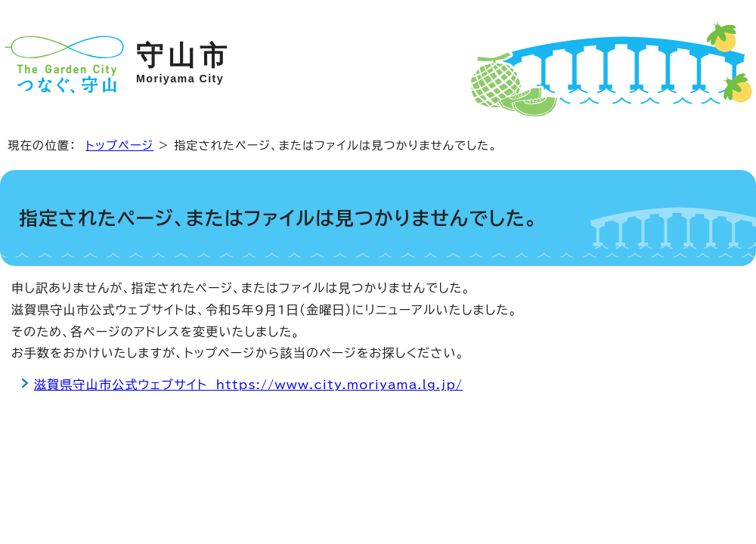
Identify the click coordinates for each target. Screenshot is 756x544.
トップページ (119, 145)
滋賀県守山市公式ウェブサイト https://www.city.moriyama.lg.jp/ (248, 385)
